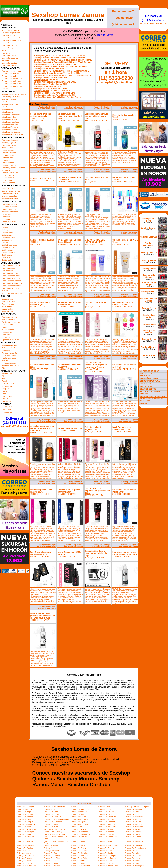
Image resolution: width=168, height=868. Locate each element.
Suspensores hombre (10, 198)
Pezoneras (6, 337)
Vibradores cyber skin (10, 104)
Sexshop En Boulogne (25, 832)
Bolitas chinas (7, 350)
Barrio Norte (105, 35)
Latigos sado (7, 214)
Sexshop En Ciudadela (134, 837)
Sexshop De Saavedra (52, 817)
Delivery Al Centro (24, 853)
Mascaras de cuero (9, 222)
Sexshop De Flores (132, 812)
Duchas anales (7, 299)
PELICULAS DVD (147, 386)
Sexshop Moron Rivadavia (45, 82)
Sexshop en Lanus (78, 861)
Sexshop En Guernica (79, 853)
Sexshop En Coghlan (79, 841)
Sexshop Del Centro (24, 819)
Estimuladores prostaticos (12, 286)
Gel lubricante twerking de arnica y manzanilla (42, 115)
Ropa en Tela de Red (10, 173)
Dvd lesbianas (7, 250)
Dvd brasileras (7, 232)
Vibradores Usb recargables (12, 134)
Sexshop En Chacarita (25, 837)
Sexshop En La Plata (52, 858)
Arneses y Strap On (9, 353)
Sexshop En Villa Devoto (80, 866)
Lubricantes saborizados (11, 58)
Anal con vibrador (8, 301)
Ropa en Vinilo (7, 170)
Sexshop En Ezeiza (78, 848)
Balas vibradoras (8, 268)
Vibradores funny (8, 107)
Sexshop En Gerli (132, 851)
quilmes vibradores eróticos (54, 829)
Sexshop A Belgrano (79, 822)
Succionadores (7, 271)
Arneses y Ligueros (9, 143)
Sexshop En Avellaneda (53, 824)
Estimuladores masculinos (12, 283)
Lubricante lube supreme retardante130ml (69, 491)
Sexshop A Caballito (79, 817)
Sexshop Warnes (41, 91)
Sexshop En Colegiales (134, 841)
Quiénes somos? (123, 24)
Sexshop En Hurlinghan (134, 853)
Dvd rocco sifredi (8, 252)
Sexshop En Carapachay (80, 834)
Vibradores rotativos (9, 129)
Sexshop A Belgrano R (79, 819)
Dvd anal (5, 227)
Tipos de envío (123, 18)
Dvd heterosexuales (9, 245)
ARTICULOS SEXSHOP (150, 371)
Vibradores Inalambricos (11, 114)
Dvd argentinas (8, 230)
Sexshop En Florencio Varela (136, 848)
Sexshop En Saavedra (133, 861)
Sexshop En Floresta (79, 851)
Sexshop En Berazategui (26, 829)
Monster (5, 89)
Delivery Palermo (50, 848)
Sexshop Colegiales (43, 93)
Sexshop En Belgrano (52, 827)
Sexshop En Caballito (133, 832)
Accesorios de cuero (10, 204)
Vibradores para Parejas (11, 97)
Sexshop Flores (41, 71)
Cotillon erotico (7, 325)
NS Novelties (7, 386)
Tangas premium (8, 178)
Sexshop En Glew (51, 853)
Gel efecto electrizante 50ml (70, 428)
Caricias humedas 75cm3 (41, 179)
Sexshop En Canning (25, 834)
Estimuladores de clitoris (11, 273)
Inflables (5, 360)
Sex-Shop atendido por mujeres (137, 807)
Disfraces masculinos (10, 193)
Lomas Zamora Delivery (53, 832)
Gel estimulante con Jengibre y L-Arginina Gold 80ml (70, 116)
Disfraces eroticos (9, 158)
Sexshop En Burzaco (106, 832)
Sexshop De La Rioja (52, 814)
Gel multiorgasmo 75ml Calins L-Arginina (123, 303)
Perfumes (5, 60)
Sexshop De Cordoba (106, 812)
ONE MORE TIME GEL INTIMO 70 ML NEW (95, 241)
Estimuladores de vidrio (11, 276)
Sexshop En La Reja (79, 858)
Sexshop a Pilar (104, 807)
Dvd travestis (7, 260)
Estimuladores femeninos (11, 281)
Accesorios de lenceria (10, 140)
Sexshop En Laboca (133, 858)
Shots (4, 394)
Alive (4, 376)
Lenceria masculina (9, 196)
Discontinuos (7, 409)
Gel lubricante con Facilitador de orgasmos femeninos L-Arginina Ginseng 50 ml (96, 366)
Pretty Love (6, 389)
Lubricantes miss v (9, 55)
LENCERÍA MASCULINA (150, 381)
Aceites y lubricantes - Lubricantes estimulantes (46, 108)
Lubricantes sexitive (9, 63)
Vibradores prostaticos (10, 122)
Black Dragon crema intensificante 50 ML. (122, 428)
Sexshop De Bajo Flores (80, 809)
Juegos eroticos (8, 330)
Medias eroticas (8, 163)
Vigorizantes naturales (10, 340)
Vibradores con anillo (10, 345)
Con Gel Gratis (7, 407)
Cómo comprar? (123, 11)
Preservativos (7, 332)
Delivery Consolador (51, 851)
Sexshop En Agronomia (53, 822)
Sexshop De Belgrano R (26, 812)
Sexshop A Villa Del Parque (54, 807)
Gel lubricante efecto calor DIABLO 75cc (69, 366)
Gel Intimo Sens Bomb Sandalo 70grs (40, 303)
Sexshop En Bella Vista (107, 827)
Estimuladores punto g (10, 288)
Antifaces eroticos (9, 320)
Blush (4, 379)
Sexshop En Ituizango (52, 856)
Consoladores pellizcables (12, 79)
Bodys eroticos (7, 148)
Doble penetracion (9, 355)
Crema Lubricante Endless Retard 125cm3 (69, 241)
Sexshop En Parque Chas (108, 866)
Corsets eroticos (8, 155)
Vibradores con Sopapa (11, 132)
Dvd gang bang (8, 240)
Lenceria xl (6, 160)
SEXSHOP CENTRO (148, 389)
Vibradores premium (9, 119)
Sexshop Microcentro (43, 62)
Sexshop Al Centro (78, 807)
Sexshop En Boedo (132, 829)
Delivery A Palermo (24, 861)
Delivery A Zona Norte (25, 856)
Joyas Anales (7, 306)
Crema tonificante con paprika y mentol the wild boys (96, 553)
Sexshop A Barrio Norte (80, 824)
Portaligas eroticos (9, 165)
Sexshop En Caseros (106, 834)
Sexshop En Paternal (52, 866)
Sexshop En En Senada (134, 846)
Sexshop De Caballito (52, 812)
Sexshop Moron (41, 80)
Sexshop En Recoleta (79, 863)
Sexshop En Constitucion (26, 846)
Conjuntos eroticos (9, 153)
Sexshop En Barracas (25, 827)
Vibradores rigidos (9, 117)
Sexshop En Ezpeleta (106, 848)
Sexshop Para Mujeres (149, 332)
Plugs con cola (7, 311)
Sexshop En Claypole (25, 841)
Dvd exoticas (7, 235)
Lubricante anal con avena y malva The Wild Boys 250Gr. (125, 553)
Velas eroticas (7, 335)
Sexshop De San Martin (107, 817)
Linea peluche (7, 219)
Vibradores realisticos (10, 124)
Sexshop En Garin (105, 851)
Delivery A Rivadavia (25, 858)
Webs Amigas (84, 804)
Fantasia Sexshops (51, 846)
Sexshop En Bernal (105, 829)
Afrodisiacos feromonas (11, 322)
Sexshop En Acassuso (106, 819)
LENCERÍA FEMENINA (149, 378)
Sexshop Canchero (51, 809)
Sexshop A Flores (78, 814)
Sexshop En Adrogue (25, 822)
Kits (3, 368)
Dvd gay (5, 242)
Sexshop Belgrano (42, 56)
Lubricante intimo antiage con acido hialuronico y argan (96, 116)
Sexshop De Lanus (105, 814)
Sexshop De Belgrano (133, 809)
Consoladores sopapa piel (12, 86)
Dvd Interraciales (8, 247)
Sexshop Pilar (40, 97)
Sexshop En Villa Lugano (135, 866)
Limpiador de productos (11, 33)
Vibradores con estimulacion (13, 102)
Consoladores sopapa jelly (12, 84)
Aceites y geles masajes (11, 30)
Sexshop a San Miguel (25, 807)
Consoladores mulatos (10, 76)
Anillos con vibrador (9, 99)
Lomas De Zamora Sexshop (54, 834)
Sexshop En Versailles (25, 863)
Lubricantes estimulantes (11, 40)
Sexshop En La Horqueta (107, 856)
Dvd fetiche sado (8, 237)
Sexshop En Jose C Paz (80, 856)
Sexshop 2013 (76, 827)
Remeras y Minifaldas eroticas (13, 168)
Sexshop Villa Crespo (43, 73)
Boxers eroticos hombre (11, 191)
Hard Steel (6, 399)
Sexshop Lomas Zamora (68, 15)
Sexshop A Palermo (105, 809)
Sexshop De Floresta (25, 814)
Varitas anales (7, 309)
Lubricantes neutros (9, 45)
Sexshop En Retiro (51, 863)
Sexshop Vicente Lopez (44, 95)
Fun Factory (6, 401)
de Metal (5, 291)
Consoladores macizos (10, 74)
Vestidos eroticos (8, 183)
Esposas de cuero (9, 209)
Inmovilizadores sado (10, 212)
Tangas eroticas (8, 175)
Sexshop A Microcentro (80, 812)
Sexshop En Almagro (133, 822)
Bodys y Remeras (9, 188)
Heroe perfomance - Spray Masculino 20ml (69, 303)
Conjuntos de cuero (9, 207)
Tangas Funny (7, 180)
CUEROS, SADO (147, 384)
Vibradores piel (7, 112)
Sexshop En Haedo (105, 853)
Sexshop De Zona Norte (134, 817)
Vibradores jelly (8, 109)
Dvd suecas (6, 257)
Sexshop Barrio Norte (43, 60)
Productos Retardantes (11, 365)
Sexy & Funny (7, 396)
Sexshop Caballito (42, 67)
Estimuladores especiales (12, 278)
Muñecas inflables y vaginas (13, 293)
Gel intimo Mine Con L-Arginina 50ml (95, 428)
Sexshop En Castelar (133, 834)
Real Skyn (6, 53)
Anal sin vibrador (8, 304)
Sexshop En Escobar (25, 848)
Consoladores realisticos (11, 81)
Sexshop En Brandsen (79, 832)
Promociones (7, 412)
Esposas (5, 327)
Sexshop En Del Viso (79, 846)
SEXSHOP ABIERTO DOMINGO (153, 396)
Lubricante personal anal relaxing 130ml (41, 491)
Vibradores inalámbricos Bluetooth (15, 94)
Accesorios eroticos (9, 317)
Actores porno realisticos (11, 71)
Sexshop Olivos (41, 86)
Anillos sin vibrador (9, 348)
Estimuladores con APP (11, 266)
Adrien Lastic (7, 374)
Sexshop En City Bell (79, 837)
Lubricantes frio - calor (10, 43)
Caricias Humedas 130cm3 (42, 240)
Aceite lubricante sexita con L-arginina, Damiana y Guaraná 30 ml (43, 428)
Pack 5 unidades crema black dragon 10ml (41, 553)
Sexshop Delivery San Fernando (56, 819)
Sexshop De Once (132, 814)
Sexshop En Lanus (105, 861)
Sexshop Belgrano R (25, 809)
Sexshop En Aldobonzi (106, 822)
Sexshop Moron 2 (149, 347)
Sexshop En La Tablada (107, 858)
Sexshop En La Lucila (133, 856)
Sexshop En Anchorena (26, 824)
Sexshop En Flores (24, 851)
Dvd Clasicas (7, 255)
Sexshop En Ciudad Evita (108, 837)
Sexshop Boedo (41, 69)
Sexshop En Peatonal (133, 863)
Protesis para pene (9, 363)
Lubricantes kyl (7, 48)
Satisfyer (5, 391)
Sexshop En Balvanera (107, 824)
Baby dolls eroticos (9, 145)
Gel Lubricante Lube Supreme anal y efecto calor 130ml (97, 491)
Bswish (4, 381)
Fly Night (5, 50)
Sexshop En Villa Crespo (26, 866)
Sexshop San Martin (43, 88)
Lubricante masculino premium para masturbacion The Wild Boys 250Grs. (43, 616)
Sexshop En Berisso (79, 829)
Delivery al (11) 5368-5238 (14, 421)
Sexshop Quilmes (42, 78)
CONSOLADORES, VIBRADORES (148, 375)
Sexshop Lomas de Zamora (46, 75)
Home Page (34, 104)
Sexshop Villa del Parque (45, 64)
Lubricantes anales (9, 35)
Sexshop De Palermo (25, 817)
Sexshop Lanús (41, 84)
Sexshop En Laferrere (52, 861)
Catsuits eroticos (8, 150)
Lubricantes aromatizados (12, 38)
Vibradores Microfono (10, 127)
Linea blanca (7, 217)
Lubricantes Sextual (9, 65)
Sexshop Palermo (42, 58)
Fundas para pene (9, 358)
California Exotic (8, 384)
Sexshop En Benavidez (134, 827)
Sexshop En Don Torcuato (108, 846)
